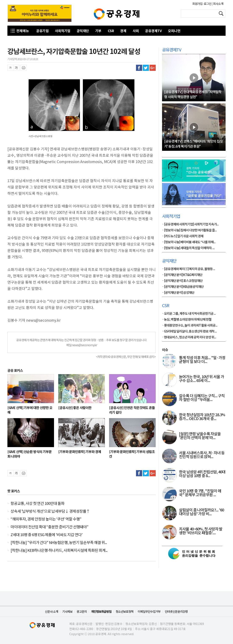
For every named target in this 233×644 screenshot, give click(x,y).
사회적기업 (63, 31)
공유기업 (42, 31)
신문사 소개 (51, 611)
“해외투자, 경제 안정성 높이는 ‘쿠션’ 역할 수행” (46, 519)
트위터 (146, 68)
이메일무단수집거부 (149, 611)
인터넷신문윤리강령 (176, 611)
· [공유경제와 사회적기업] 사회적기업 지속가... (190, 224)
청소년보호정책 (125, 611)
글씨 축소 (10, 68)
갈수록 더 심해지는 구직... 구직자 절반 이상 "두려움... (202, 398)
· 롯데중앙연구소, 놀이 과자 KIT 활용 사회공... (190, 325)
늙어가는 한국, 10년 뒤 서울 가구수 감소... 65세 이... (202, 379)
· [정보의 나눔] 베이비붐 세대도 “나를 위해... (189, 242)
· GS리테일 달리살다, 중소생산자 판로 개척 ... (189, 331)
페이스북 (139, 68)
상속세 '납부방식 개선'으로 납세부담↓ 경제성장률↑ (50, 511)
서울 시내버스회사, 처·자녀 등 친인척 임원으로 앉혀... (202, 455)
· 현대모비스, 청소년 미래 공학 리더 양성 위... (189, 337)
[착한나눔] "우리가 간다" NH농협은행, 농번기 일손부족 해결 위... (59, 542)
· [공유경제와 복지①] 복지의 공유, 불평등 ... (189, 269)
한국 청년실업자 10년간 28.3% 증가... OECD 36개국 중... (202, 417)
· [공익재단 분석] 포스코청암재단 (182, 281)
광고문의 (82, 611)
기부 (98, 31)
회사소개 (218, 4)
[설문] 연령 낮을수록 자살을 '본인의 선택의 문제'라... (200, 436)
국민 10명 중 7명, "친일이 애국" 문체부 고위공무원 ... (200, 493)
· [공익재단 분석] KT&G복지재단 (182, 275)
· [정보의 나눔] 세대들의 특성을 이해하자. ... (188, 248)
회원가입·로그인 (202, 4)
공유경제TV (153, 31)
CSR (111, 31)
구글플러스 (153, 68)
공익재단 (83, 31)
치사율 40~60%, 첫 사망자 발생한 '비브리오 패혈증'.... (201, 531)
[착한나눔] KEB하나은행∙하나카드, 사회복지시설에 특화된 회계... (59, 550)
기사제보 (67, 611)
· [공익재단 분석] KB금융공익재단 (183, 287)
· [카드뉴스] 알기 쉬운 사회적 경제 (183, 236)
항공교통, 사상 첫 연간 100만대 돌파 (37, 503)
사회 (136, 31)
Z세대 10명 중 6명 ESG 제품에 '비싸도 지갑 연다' (46, 534)
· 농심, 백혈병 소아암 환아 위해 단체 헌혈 (187, 320)
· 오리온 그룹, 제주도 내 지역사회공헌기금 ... (189, 314)
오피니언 (174, 31)
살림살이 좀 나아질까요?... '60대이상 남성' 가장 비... (201, 512)
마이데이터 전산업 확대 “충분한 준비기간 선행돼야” (49, 527)
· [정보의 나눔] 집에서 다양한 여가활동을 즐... (189, 230)
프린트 (24, 68)
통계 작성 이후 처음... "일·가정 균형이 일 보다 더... (202, 360)
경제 (123, 31)
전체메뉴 (23, 31)
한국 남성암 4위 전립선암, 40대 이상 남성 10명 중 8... (202, 474)
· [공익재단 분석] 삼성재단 (178, 293)
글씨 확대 (16, 68)
